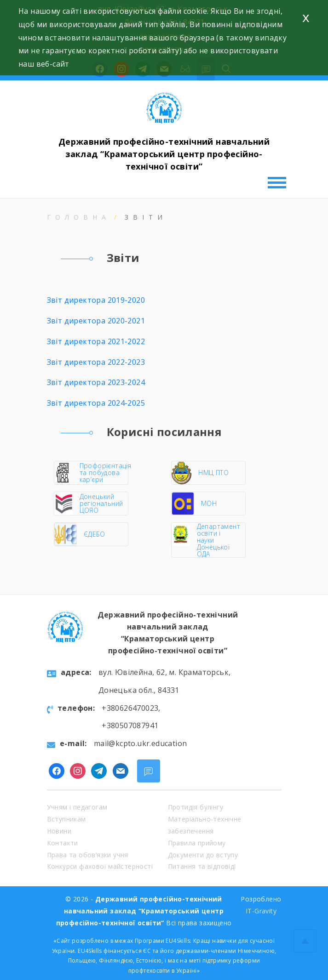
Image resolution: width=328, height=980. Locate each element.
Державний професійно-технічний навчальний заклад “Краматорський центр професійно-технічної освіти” (164, 154)
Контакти (63, 843)
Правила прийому (197, 843)
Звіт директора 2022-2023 (96, 362)
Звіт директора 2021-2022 (96, 341)
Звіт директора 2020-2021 (96, 321)
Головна (79, 217)
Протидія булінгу (196, 807)
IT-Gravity (261, 911)
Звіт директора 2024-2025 (96, 403)
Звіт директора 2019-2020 (96, 300)
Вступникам (66, 819)
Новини (59, 831)
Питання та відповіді (202, 866)
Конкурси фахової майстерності (100, 866)
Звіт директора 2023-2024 (96, 382)
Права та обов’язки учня (88, 855)
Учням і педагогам (77, 807)
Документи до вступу (203, 855)
